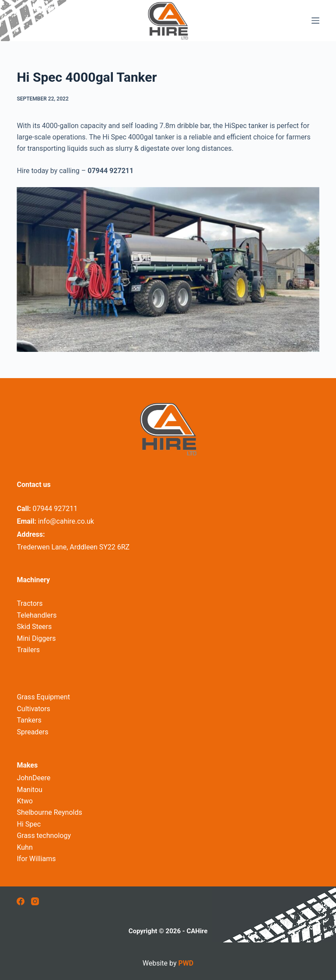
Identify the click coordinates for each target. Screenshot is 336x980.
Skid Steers (34, 627)
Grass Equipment (43, 697)
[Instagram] (35, 901)
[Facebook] (21, 901)
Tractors (30, 603)
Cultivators (33, 709)
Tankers (29, 720)
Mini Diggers (36, 638)
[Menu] (315, 21)
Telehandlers (37, 615)
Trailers (28, 650)
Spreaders (32, 732)
